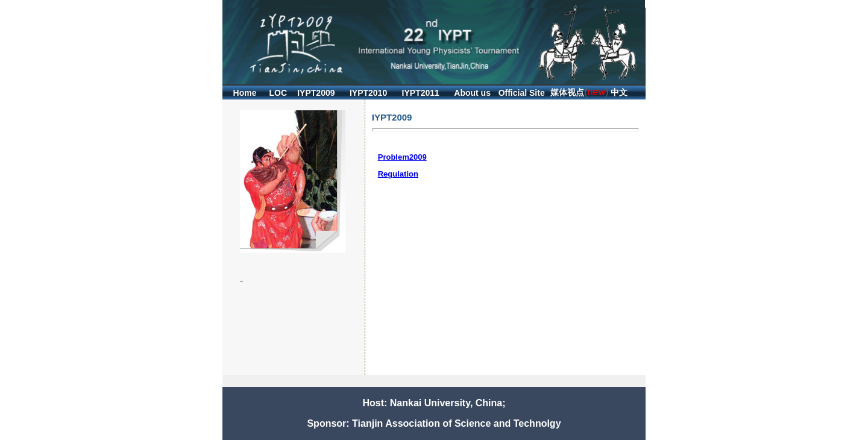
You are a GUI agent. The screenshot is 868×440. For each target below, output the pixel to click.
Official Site (522, 93)
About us (472, 93)
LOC (278, 93)
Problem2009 (402, 157)
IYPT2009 (316, 93)
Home (245, 93)
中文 (619, 92)
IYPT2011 (421, 93)
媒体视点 (567, 92)
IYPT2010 (368, 93)
